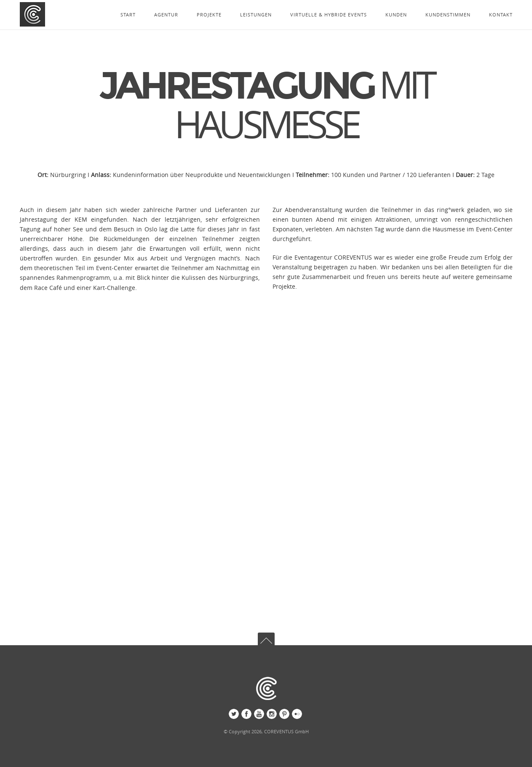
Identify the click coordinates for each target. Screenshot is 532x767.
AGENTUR (166, 15)
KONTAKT (501, 15)
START (128, 15)
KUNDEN (396, 15)
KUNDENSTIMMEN (448, 15)
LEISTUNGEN (256, 15)
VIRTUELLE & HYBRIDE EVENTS (329, 15)
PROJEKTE (209, 15)
